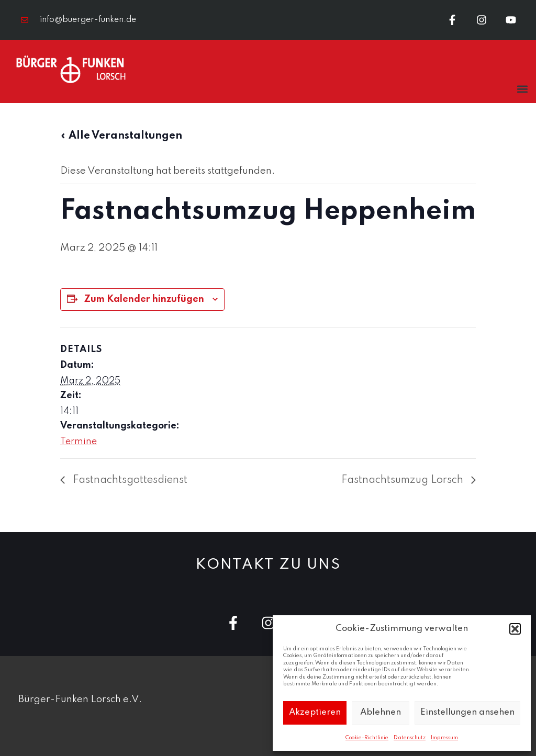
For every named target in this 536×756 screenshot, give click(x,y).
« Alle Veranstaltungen (121, 136)
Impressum (444, 738)
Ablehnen (381, 712)
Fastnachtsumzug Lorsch (404, 480)
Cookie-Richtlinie (367, 738)
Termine (79, 442)
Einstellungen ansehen (467, 712)
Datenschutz (410, 738)
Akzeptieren (315, 712)
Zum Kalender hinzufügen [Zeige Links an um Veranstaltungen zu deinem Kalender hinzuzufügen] (144, 299)
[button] (515, 629)
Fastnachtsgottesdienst (129, 480)
